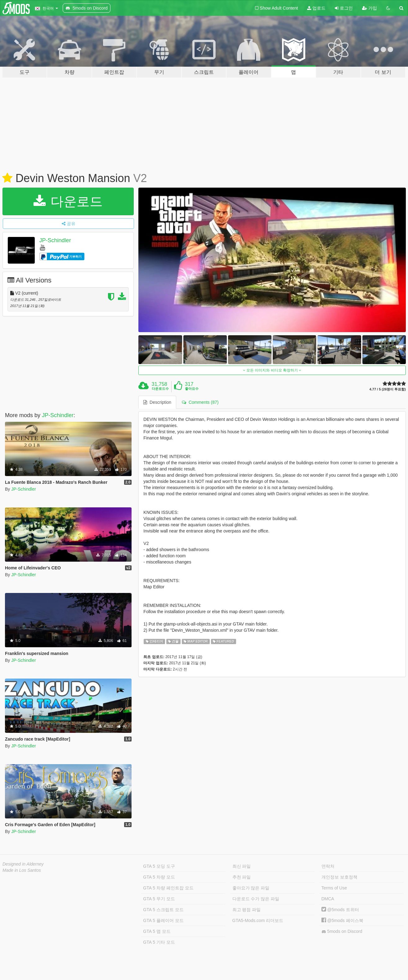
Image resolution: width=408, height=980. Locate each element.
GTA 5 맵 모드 (157, 931)
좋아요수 (192, 389)
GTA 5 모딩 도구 (159, 866)
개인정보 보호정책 (339, 877)
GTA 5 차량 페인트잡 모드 (168, 888)
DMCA (328, 899)
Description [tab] (157, 402)
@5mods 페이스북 (342, 920)
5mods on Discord (342, 931)
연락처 (328, 866)
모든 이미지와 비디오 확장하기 (272, 370)
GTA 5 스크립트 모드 (163, 910)
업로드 (316, 8)
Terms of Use (334, 888)
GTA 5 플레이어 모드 (163, 920)
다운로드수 (160, 389)
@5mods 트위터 (340, 910)
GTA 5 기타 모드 (159, 942)
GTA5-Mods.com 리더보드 (258, 920)
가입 (370, 8)
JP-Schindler (55, 240)
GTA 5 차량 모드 (159, 877)
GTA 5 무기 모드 (159, 899)
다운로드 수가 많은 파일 (256, 899)
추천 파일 (242, 877)
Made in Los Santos (22, 870)
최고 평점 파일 (247, 910)
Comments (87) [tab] (200, 402)
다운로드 (68, 201)
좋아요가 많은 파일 (251, 888)
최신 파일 (242, 866)
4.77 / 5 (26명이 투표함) (388, 389)
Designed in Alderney (23, 864)
